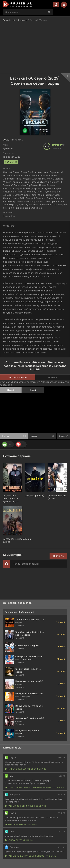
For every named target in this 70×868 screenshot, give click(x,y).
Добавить (58, 556)
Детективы (22, 20)
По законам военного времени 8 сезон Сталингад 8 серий (35, 787)
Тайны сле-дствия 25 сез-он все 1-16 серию (31, 856)
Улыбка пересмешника (19, 840)
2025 (6, 140)
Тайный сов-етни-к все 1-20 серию (25, 806)
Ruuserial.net (9, 20)
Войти (56, 5)
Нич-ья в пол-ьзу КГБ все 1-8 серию (25, 769)
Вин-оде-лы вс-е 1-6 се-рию (22, 824)
